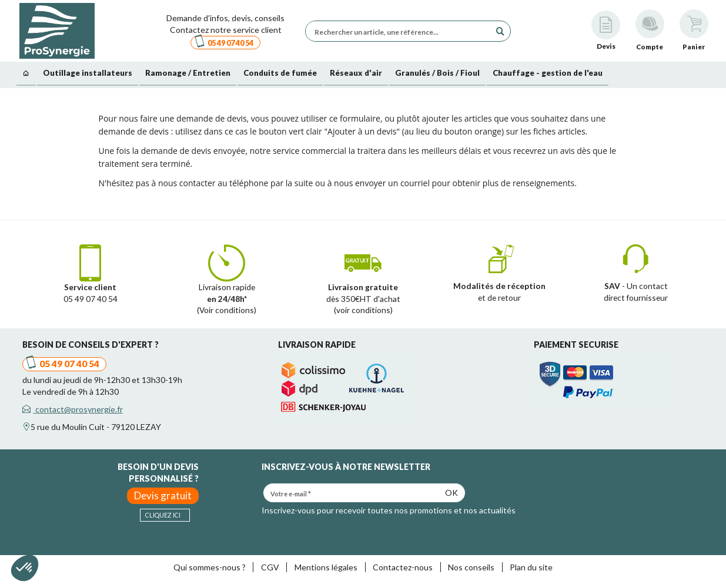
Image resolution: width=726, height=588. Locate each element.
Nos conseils (471, 567)
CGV (270, 567)
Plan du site (531, 567)
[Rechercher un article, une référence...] (401, 31)
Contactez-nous (403, 567)
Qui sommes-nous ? (210, 567)
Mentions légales (326, 567)
